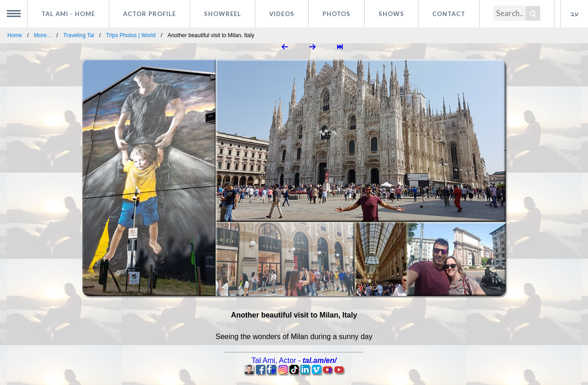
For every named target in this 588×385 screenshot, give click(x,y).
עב (575, 14)
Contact (449, 14)
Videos (282, 14)
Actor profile (150, 14)
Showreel (223, 14)
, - (294, 360)
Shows (391, 14)
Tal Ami (68, 14)
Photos (336, 14)
